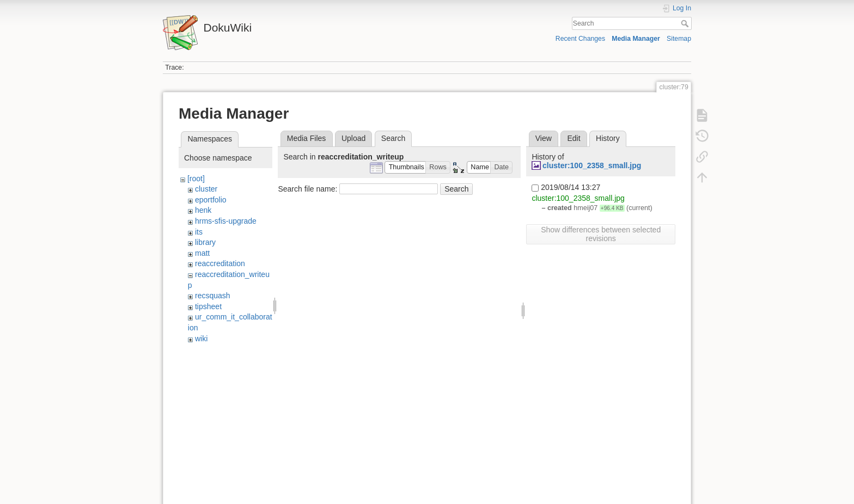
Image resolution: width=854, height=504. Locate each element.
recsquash (213, 296)
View (544, 138)
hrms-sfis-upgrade (226, 221)
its (199, 232)
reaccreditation (220, 263)
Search (686, 23)
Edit (574, 138)
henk (203, 210)
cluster (206, 189)
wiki (201, 339)
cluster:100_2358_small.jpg (592, 165)
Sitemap (679, 39)
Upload (353, 138)
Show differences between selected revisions (601, 234)
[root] (196, 179)
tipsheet (208, 306)
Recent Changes (580, 39)
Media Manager (636, 39)
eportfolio (211, 200)
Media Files (307, 138)
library (205, 242)
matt (202, 253)
